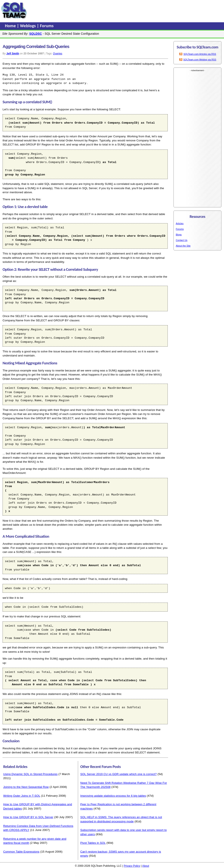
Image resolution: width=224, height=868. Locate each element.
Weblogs (29, 26)
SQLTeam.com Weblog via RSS (200, 60)
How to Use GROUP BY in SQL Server (28, 817)
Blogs (179, 235)
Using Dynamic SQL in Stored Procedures (30, 774)
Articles (180, 223)
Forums (47, 26)
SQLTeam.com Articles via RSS (200, 54)
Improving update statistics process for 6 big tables (113, 796)
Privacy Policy (132, 866)
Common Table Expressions (21, 852)
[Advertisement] (110, 10)
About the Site (183, 246)
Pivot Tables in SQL (93, 843)
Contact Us (182, 240)
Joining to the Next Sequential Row (26, 787)
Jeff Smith (13, 54)
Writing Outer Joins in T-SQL (22, 796)
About (146, 866)
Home (11, 26)
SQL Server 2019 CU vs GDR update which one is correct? (118, 774)
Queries (58, 54)
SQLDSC (36, 34)
